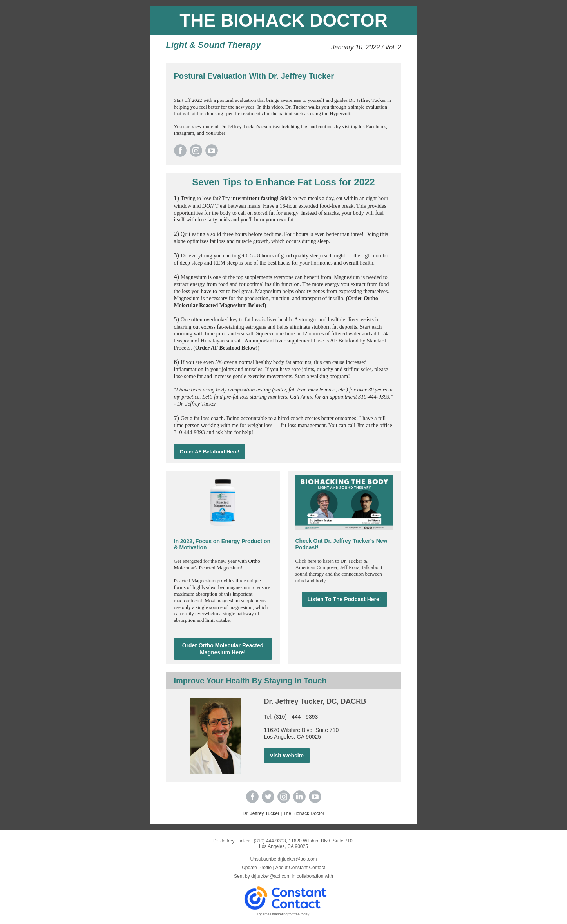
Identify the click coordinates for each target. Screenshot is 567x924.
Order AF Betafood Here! (210, 452)
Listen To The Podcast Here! (344, 599)
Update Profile (257, 868)
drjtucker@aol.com (271, 876)
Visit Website (287, 756)
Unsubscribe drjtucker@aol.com (283, 859)
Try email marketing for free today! (283, 914)
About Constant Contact (300, 868)
